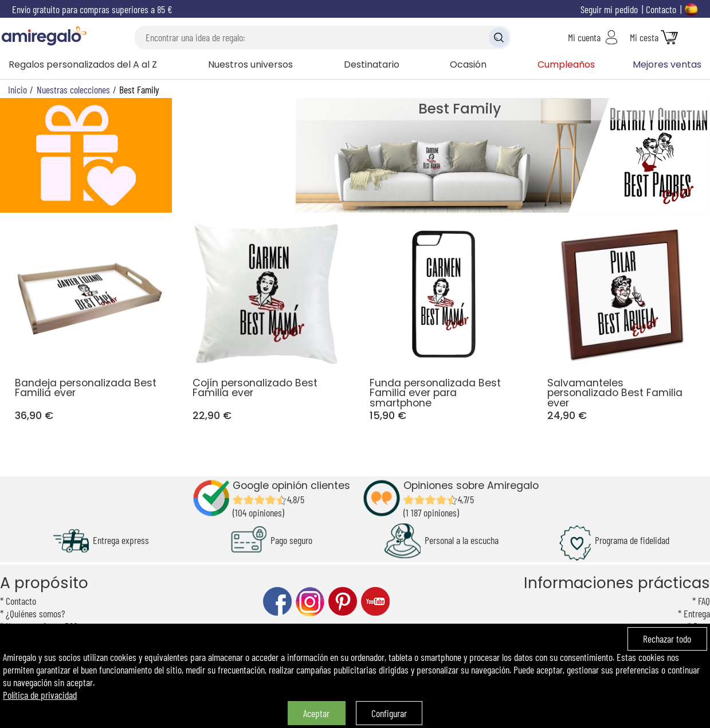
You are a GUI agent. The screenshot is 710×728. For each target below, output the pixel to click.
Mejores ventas (667, 64)
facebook (277, 602)
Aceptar (316, 713)
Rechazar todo (667, 639)
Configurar (389, 713)
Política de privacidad (40, 695)
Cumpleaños (566, 64)
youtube (375, 602)
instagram (310, 602)
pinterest (343, 602)
